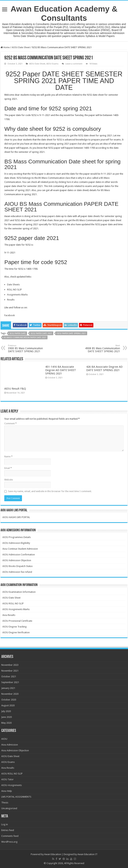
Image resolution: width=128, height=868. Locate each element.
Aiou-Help (7, 791)
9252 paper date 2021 (41, 333)
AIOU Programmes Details (17, 537)
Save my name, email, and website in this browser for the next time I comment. (50, 491)
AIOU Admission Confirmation (19, 555)
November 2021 (10, 671)
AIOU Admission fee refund (17, 572)
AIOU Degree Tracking (15, 627)
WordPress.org (9, 842)
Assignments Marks (17, 295)
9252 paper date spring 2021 (71, 333)
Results (11, 300)
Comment (10, 423)
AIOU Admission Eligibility (16, 543)
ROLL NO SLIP (14, 290)
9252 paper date (18, 333)
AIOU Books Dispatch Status (18, 566)
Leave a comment (74, 64)
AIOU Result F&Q (15, 389)
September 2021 (10, 682)
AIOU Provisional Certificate (17, 621)
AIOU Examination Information (19, 592)
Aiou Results (9, 615)
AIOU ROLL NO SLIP (13, 603)
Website (9, 480)
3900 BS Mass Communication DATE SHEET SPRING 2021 (27, 349)
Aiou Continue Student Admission (20, 549)
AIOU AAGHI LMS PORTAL (16, 517)
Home (5, 47)
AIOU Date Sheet (21, 47)
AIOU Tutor (7, 779)
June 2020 (7, 717)
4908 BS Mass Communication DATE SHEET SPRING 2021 (101, 349)
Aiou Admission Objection (15, 750)
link (51, 186)
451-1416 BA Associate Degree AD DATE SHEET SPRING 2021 (61, 370)
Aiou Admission (10, 745)
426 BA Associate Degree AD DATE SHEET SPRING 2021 (104, 368)
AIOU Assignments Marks (16, 609)
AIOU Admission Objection (17, 560)
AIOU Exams (52, 64)
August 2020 (8, 705)
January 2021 (8, 688)
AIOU (4, 739)
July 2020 (6, 711)
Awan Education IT (87, 854)
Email (8, 468)
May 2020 (6, 723)
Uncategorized (9, 808)
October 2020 (9, 700)
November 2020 (10, 694)
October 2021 (9, 676)
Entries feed (8, 830)
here (69, 182)
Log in (5, 824)
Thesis (5, 803)
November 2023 (10, 665)
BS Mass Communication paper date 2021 (25, 338)
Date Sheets (13, 285)
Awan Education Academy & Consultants (64, 13)
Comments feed (10, 836)
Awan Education (53, 854)
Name (8, 457)
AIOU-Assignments (12, 785)
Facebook (10, 315)
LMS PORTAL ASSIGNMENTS (16, 797)
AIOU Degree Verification (16, 632)
